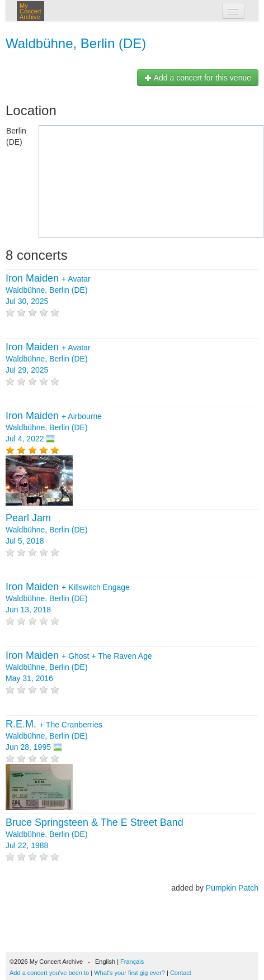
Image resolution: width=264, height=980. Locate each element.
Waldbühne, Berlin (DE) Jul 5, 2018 (47, 530)
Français (132, 962)
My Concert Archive (30, 11)
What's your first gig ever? (129, 973)
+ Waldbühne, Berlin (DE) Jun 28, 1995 (54, 736)
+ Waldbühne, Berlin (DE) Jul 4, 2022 (54, 427)
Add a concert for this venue (198, 78)
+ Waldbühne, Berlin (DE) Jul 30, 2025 (48, 290)
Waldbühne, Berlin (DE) (76, 43)
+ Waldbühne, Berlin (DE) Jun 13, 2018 (68, 598)
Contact (181, 973)
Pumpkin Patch (232, 888)
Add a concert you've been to (49, 973)
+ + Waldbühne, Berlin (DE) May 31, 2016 (79, 667)
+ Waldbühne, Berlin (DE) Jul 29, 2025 (48, 359)
